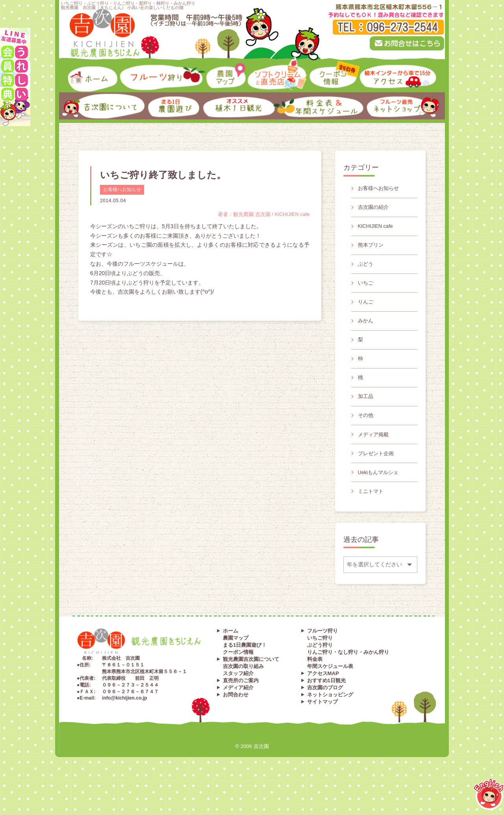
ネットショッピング (330, 727)
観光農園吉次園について (251, 691)
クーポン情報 (238, 684)
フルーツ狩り (322, 663)
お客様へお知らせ (122, 190)
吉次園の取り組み (243, 699)
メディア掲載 (375, 460)
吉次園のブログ (325, 720)
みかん (367, 335)
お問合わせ (236, 727)
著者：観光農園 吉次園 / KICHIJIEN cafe (259, 214)
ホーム (231, 663)
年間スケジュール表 (330, 699)
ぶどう (367, 272)
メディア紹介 (238, 720)
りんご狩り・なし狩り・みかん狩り (348, 684)
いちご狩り (320, 670)
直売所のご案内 (241, 713)
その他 (367, 439)
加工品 (367, 418)
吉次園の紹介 (375, 210)
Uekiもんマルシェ (380, 501)
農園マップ (236, 670)
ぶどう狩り (320, 677)
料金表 (315, 691)
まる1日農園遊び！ (245, 677)
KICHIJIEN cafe (378, 231)
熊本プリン (372, 251)
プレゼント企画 (378, 480)
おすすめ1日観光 (326, 713)
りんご (367, 314)
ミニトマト (372, 522)
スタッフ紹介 (238, 706)
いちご (367, 293)
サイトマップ (322, 734)
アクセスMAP (323, 706)
